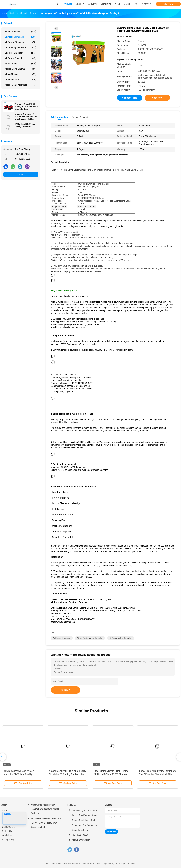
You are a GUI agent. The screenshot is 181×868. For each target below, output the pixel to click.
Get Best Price (130, 98)
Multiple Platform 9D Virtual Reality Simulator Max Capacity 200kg (26, 117)
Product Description (81, 117)
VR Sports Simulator (21, 58)
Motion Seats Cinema (21, 69)
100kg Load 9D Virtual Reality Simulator (25, 126)
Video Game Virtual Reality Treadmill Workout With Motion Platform (45, 809)
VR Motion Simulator (21, 37)
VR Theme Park (21, 80)
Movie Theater (21, 74)
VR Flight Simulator (21, 53)
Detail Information (59, 117)
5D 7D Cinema (21, 64)
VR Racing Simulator (21, 42)
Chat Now (168, 4)
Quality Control (8, 827)
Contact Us (7, 831)
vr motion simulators (62, 638)
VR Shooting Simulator (21, 47)
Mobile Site (7, 835)
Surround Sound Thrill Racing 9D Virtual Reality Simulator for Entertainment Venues (26, 107)
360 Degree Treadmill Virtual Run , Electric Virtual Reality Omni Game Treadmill (46, 823)
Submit (66, 690)
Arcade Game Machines (21, 85)
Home (4, 810)
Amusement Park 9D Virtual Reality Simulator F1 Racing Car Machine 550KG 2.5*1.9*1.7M (68, 774)
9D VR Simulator (21, 31)
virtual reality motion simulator (90, 638)
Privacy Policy (8, 840)
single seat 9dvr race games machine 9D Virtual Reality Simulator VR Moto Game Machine (22, 774)
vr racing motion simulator (121, 638)
